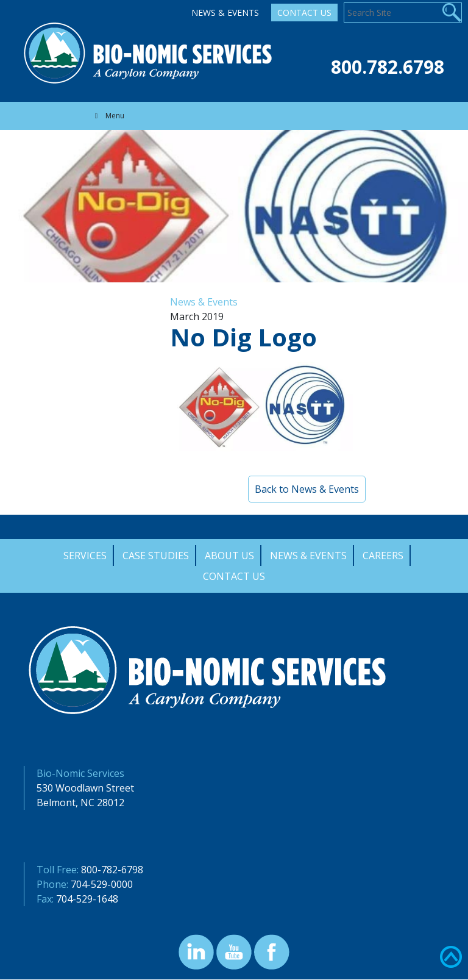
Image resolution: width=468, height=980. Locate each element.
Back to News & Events (307, 489)
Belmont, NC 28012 (80, 803)
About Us (229, 556)
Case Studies (156, 556)
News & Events (225, 13)
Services (85, 556)
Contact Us (304, 13)
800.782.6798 (388, 67)
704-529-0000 (102, 884)
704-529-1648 (87, 899)
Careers (383, 556)
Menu (108, 116)
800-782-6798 (112, 870)
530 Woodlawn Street (85, 788)
